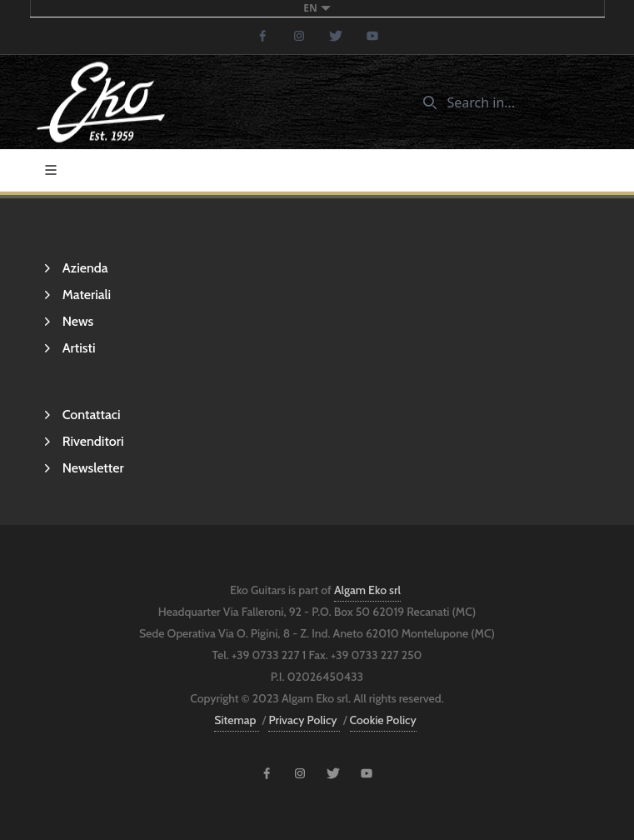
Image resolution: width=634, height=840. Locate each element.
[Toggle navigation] (51, 170)
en (317, 8)
